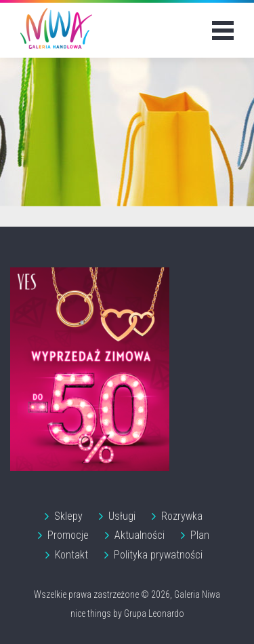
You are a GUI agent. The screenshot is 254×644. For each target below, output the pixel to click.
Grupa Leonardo (154, 613)
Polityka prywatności (158, 555)
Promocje (68, 535)
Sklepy (68, 516)
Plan (200, 535)
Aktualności (140, 535)
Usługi (122, 516)
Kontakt (71, 555)
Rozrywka (182, 516)
